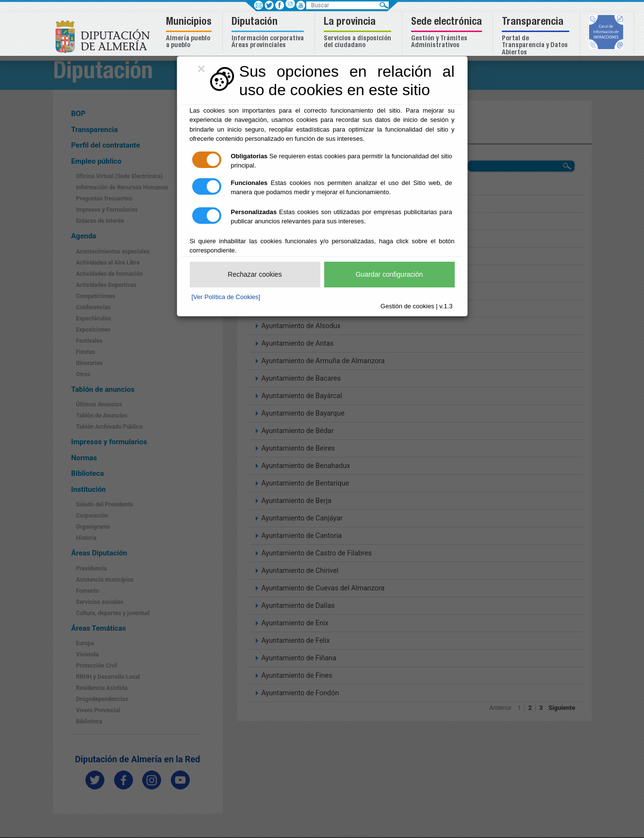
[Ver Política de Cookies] (226, 297)
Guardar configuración (389, 274)
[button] (190, 33)
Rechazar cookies (255, 274)
